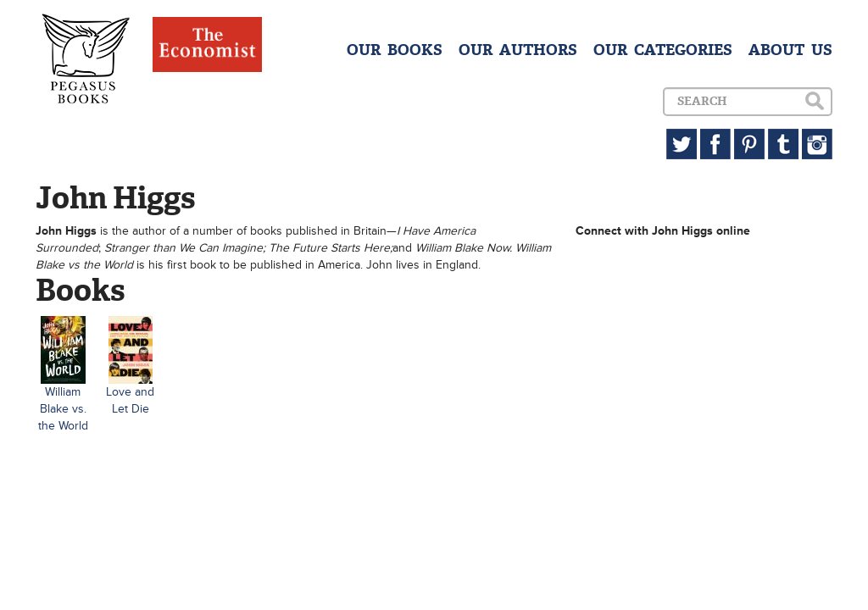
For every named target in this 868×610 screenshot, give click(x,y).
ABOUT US (790, 50)
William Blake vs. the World (63, 409)
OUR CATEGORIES (663, 50)
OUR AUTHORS (518, 50)
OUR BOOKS (395, 50)
